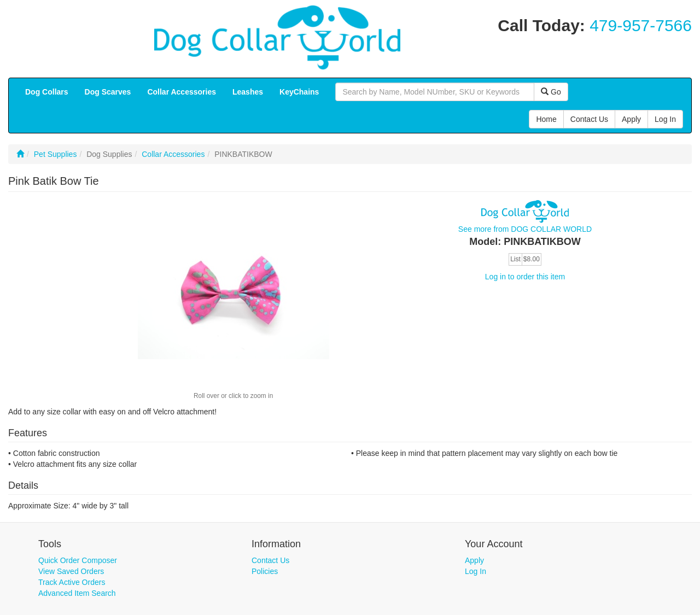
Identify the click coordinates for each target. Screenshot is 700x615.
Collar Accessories (173, 154)
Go (551, 92)
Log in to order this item (525, 277)
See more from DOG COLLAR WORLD (525, 229)
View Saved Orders (71, 571)
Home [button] (546, 119)
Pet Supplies (56, 154)
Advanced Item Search (77, 593)
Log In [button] (665, 119)
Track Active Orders (72, 582)
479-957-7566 (641, 25)
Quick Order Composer (78, 560)
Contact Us (270, 560)
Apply (474, 560)
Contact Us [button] (589, 119)
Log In (476, 571)
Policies (265, 571)
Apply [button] (631, 119)
